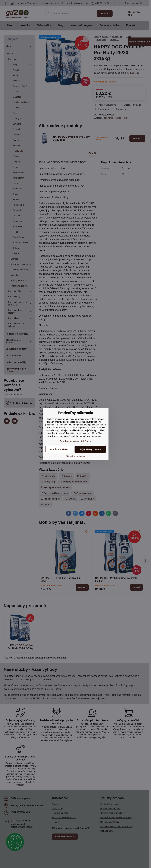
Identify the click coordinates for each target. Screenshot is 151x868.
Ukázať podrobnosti (76, 456)
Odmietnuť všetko (59, 449)
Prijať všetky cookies (90, 449)
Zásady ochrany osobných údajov (75, 441)
